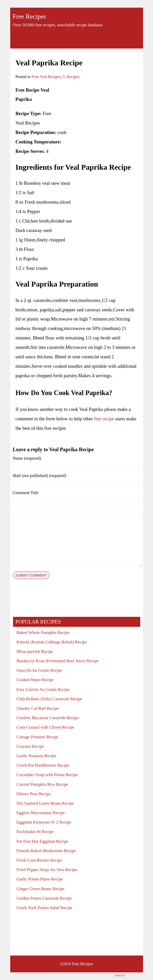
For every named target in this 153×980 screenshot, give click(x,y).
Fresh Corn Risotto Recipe (39, 860)
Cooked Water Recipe (35, 680)
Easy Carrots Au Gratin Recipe (43, 689)
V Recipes (71, 77)
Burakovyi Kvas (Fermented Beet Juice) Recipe (58, 661)
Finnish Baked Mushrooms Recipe (46, 851)
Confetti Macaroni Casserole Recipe (48, 718)
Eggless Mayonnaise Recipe (41, 813)
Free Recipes (30, 16)
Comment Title (26, 493)
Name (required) (27, 458)
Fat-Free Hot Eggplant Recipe (42, 841)
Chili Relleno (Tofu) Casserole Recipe (49, 699)
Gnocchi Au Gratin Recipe (39, 670)
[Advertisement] (97, 100)
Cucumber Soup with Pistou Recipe (47, 775)
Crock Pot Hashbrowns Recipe (43, 765)
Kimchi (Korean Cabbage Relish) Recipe (52, 642)
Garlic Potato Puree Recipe (40, 879)
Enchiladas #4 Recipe (35, 832)
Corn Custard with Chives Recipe (45, 727)
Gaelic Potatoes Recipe (37, 756)
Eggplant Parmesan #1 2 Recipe (44, 822)
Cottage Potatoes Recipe (38, 737)
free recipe (104, 419)
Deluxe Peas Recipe (34, 794)
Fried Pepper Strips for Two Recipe (47, 870)
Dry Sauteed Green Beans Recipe (45, 803)
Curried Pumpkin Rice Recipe (42, 784)
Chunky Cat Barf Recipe (38, 708)
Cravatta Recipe (30, 746)
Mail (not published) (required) (39, 476)
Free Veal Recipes (46, 77)
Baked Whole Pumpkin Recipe (43, 633)
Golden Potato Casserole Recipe (44, 898)
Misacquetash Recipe (35, 651)
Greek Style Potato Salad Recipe (45, 908)
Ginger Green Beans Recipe (41, 889)
